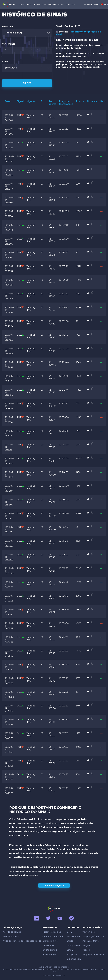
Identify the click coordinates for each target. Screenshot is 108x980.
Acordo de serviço (12, 932)
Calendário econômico (54, 936)
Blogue (86, 945)
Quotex (70, 941)
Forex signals (49, 954)
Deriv (69, 932)
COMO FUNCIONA (49, 4)
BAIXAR (37, 4)
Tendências (48, 945)
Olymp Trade (73, 945)
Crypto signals (50, 950)
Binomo (71, 950)
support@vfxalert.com (94, 936)
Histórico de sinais (52, 932)
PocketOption (74, 936)
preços (72, 4)
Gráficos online (50, 941)
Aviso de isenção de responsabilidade (22, 941)
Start (27, 83)
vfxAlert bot (89, 932)
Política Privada (11, 936)
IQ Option (72, 954)
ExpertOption (74, 959)
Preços (86, 950)
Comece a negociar (54, 885)
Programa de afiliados (93, 954)
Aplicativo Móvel (91, 941)
